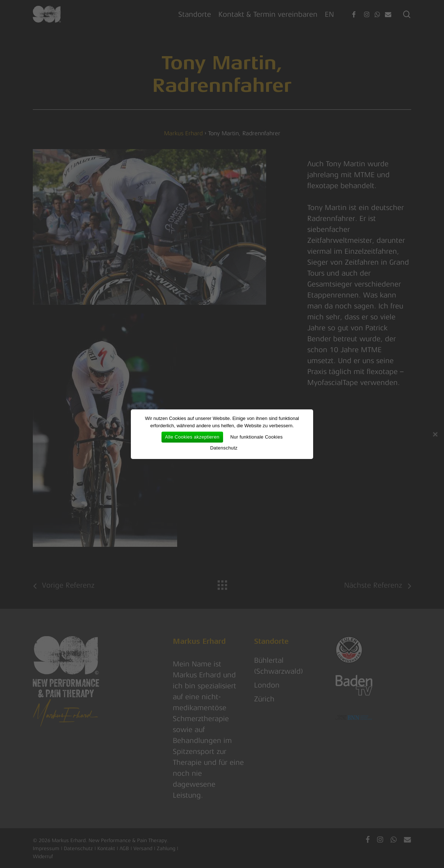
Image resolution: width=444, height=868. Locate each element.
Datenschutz (224, 448)
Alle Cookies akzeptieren (192, 437)
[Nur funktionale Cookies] (435, 434)
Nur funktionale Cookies (257, 437)
